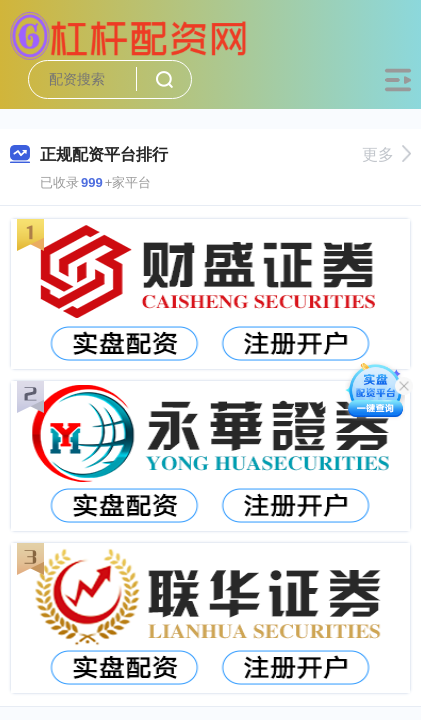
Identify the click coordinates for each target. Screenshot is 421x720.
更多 (386, 154)
